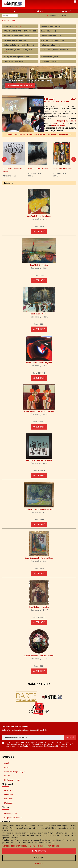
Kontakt (13, 11)
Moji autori (9, 805)
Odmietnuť (39, 858)
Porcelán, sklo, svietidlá (15, 40)
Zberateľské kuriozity (14, 61)
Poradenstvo (39, 11)
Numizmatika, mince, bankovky (18, 51)
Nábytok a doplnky (50, 45)
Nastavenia (39, 863)
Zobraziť (39, 234)
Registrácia (65, 15)
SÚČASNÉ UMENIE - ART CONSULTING (20, 31)
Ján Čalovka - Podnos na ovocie (13, 172)
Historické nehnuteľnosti (52, 61)
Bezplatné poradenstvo (13, 820)
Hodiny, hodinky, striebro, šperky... (19, 45)
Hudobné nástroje (50, 57)
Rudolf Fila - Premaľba (62, 171)
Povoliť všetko (39, 851)
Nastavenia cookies (12, 782)
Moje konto (9, 801)
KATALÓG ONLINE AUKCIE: (20, 85)
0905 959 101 (59, 123)
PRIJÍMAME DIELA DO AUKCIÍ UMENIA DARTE (60, 100)
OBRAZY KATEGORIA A (51, 26)
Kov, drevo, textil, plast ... (52, 40)
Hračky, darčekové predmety (16, 57)
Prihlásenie (52, 15)
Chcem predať (65, 11)
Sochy (48, 31)
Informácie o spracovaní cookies (44, 846)
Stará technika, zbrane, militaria (55, 50)
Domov (5, 20)
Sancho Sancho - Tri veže (38, 171)
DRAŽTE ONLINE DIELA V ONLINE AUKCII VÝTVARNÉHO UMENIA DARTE (39, 135)
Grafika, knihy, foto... (51, 36)
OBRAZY (13, 26)
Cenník (7, 765)
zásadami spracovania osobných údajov (37, 748)
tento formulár (58, 126)
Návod (7, 770)
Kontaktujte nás (10, 816)
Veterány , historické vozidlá (16, 36)
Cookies (7, 778)
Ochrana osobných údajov (15, 774)
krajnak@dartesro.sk (66, 121)
